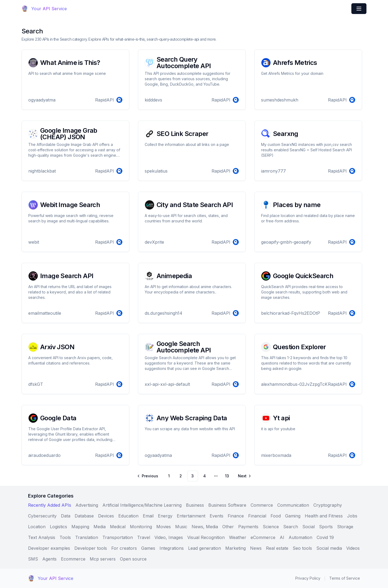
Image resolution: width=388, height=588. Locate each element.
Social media (329, 548)
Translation (87, 537)
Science (271, 527)
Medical (118, 527)
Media (100, 527)
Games (148, 548)
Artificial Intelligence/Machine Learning (142, 505)
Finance (236, 516)
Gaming (293, 516)
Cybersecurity (42, 516)
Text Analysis (42, 537)
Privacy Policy (308, 578)
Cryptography (328, 505)
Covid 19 (325, 537)
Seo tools (302, 548)
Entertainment (191, 516)
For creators (124, 548)
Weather (238, 537)
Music (181, 527)
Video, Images (169, 537)
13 (227, 476)
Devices (106, 516)
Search (291, 527)
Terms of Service (345, 578)
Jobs (352, 516)
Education (128, 516)
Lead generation (205, 548)
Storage (345, 527)
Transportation (118, 537)
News (256, 548)
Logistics (58, 527)
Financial (257, 516)
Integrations (172, 548)
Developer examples (49, 548)
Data (66, 516)
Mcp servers (103, 559)
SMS (33, 559)
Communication (293, 505)
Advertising (87, 505)
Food (276, 516)
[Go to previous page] (148, 476)
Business (195, 505)
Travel (144, 537)
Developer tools (91, 548)
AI (282, 537)
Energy (165, 516)
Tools (65, 537)
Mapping (80, 527)
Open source (133, 559)
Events (216, 516)
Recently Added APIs (50, 505)
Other (228, 527)
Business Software (227, 505)
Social (309, 527)
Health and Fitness (324, 516)
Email (148, 516)
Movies (164, 527)
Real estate (277, 548)
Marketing (235, 548)
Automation (300, 537)
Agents (49, 559)
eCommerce (263, 537)
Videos (353, 548)
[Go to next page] (244, 476)
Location (37, 527)
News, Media (205, 527)
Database (84, 516)
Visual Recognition (206, 537)
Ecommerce (73, 559)
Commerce (262, 505)
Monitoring (141, 527)
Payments (248, 527)
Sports (326, 527)
